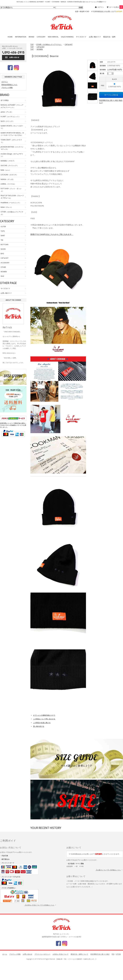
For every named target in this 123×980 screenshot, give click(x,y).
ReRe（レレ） (6, 170)
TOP (32, 44)
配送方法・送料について (79, 954)
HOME (10, 37)
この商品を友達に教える (42, 723)
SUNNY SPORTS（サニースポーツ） (12, 127)
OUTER (3, 227)
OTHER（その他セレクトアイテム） (49, 44)
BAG (2, 254)
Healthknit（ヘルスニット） (11, 203)
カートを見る (116, 7)
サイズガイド (81, 37)
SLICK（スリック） (7, 121)
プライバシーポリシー (42, 954)
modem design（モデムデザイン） (12, 155)
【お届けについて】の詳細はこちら (108, 870)
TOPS (3, 231)
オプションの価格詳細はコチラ (44, 715)
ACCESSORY (5, 263)
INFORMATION (21, 37)
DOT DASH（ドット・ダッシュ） (11, 190)
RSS (113, 954)
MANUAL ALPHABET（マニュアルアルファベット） (12, 106)
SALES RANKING (67, 37)
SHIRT (3, 236)
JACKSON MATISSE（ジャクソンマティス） (12, 148)
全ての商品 (5, 100)
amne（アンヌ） (7, 112)
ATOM (118, 954)
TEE (2, 240)
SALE (2, 276)
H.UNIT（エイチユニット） (10, 117)
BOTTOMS (4, 245)
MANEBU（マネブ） (8, 161)
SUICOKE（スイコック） (9, 165)
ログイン (101, 7)
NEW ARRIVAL (53, 37)
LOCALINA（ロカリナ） (9, 175)
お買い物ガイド (95, 37)
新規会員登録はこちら (9, 85)
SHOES (3, 249)
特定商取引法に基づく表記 (100, 954)
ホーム (5, 954)
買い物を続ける (39, 726)
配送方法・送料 (109, 37)
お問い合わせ (28, 954)
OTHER (3, 267)
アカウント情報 (7, 88)
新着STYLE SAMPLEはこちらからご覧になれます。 (52, 234)
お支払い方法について (61, 954)
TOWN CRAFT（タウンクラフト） (11, 141)
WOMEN (40, 49)
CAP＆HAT (69, 44)
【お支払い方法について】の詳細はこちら (39, 905)
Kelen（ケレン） (7, 207)
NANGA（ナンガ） (7, 179)
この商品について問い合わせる (44, 719)
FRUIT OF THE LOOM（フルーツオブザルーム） (12, 197)
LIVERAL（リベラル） (8, 184)
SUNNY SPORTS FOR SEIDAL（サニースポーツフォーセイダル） (12, 134)
